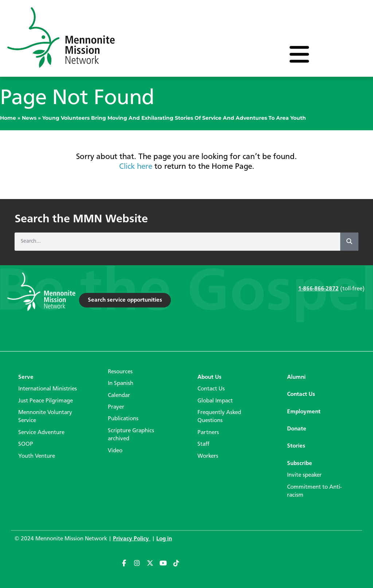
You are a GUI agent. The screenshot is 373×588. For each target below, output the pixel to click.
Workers (208, 456)
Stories (296, 446)
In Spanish (121, 384)
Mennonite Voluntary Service (45, 417)
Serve (26, 377)
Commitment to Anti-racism (314, 491)
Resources (120, 372)
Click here (136, 167)
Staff (203, 444)
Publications (123, 419)
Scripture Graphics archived (131, 435)
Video (115, 451)
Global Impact (215, 401)
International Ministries (48, 389)
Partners (208, 433)
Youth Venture (37, 456)
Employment (304, 412)
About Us (209, 377)
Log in (164, 539)
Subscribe (300, 464)
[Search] (349, 242)
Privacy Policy (132, 539)
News (29, 118)
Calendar (119, 396)
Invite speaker (304, 475)
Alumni (296, 377)
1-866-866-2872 (319, 289)
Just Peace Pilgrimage (46, 401)
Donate (297, 429)
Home (8, 118)
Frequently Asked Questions (219, 417)
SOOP (26, 444)
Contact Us (211, 389)
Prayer (116, 407)
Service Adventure (41, 433)
